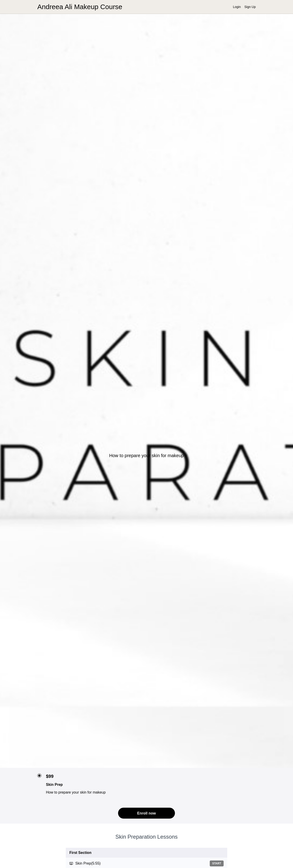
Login (237, 7)
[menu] (242, 7)
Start (217, 863)
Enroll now (146, 813)
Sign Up (250, 7)
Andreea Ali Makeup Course (80, 7)
